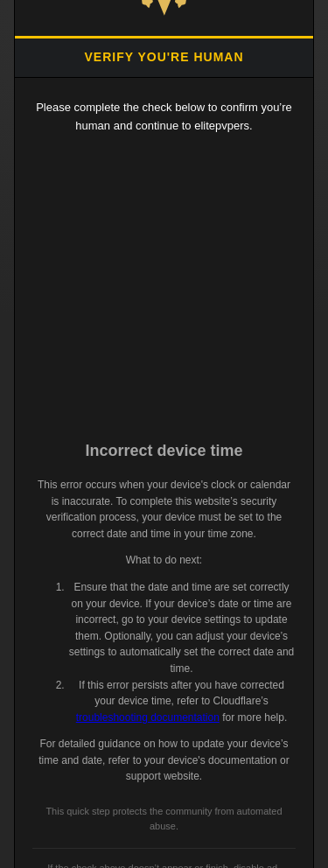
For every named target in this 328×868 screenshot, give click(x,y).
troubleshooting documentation (148, 717)
